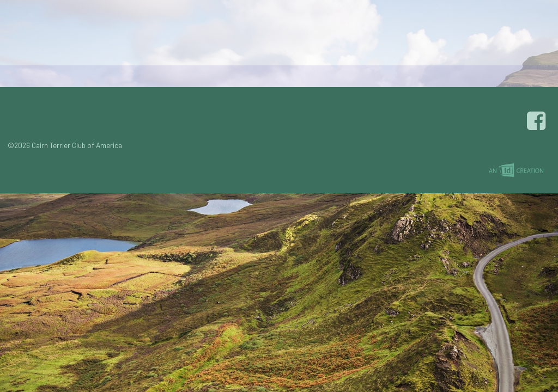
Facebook (538, 121)
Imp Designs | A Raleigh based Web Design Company (516, 171)
